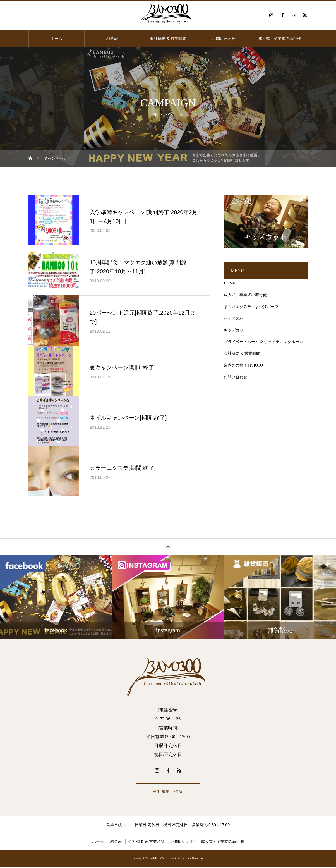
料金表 (112, 39)
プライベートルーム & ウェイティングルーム (263, 342)
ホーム (56, 39)
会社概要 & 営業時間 (168, 39)
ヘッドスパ (234, 318)
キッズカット (236, 330)
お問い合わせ (224, 39)
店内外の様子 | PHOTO (243, 365)
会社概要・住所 (168, 792)
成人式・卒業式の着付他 (280, 39)
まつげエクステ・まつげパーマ (251, 307)
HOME (230, 283)
